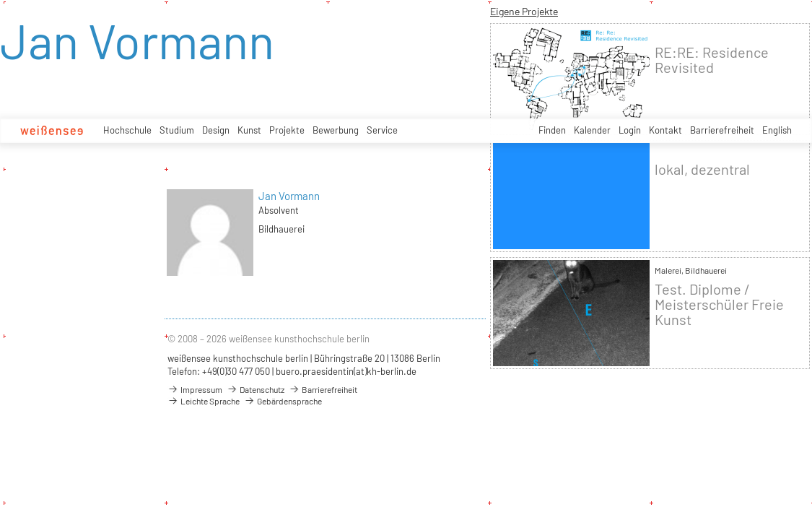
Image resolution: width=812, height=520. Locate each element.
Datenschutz (256, 389)
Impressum (195, 389)
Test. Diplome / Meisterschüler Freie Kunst (719, 304)
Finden (552, 130)
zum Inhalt (0, 0)
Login (630, 130)
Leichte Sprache (204, 401)
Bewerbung (336, 130)
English (777, 130)
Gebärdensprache (283, 401)
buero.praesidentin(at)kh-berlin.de (346, 371)
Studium (177, 130)
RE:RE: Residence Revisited (712, 60)
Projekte (287, 130)
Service (382, 130)
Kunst (249, 130)
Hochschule (127, 130)
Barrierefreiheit (722, 130)
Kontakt (665, 130)
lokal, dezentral (702, 169)
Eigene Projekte (524, 11)
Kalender (592, 130)
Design (216, 130)
